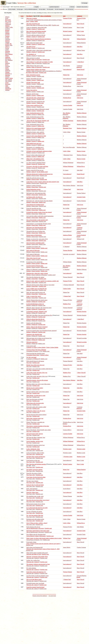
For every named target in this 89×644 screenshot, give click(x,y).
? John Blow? (80, 62)
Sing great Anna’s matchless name (35, 243)
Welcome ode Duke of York (34, 554)
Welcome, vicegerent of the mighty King (37, 557)
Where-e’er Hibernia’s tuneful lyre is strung (38, 269)
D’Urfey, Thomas (8, 35)
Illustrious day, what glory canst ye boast (37, 273)
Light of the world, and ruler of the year (37, 373)
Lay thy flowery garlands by (34, 86)
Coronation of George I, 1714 (34, 351)
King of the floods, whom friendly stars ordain (39, 430)
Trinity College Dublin (52, 347)
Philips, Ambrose (8, 56)
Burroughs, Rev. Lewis (8, 20)
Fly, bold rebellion (31, 568)
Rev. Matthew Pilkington (67, 114)
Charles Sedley (67, 289)
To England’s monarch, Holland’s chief (37, 311)
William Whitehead (68, 163)
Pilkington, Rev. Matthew (9, 59)
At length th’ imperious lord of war (35, 445)
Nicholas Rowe (67, 86)
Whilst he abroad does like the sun (35, 319)
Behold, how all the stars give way (35, 365)
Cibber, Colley (9, 27)
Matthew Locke (81, 453)
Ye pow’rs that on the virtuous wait (36, 155)
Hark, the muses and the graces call (36, 292)
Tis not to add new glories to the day (36, 35)
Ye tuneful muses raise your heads (35, 583)
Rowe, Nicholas (8, 65)
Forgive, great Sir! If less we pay (35, 170)
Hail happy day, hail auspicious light (36, 193)
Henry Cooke (80, 27)
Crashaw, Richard (8, 29)
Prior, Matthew (8, 62)
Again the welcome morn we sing (35, 178)
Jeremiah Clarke (81, 197)
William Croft (81, 239)
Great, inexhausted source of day (35, 113)
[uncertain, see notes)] (69, 254)
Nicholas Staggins (82, 311)
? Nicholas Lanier (68, 457)
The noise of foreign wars (33, 24)
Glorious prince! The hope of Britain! (36, 350)
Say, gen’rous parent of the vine (35, 515)
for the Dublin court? (42, 172)
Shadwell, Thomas (8, 71)
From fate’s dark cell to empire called (36, 407)
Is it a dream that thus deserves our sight (37, 508)
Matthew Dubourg (82, 113)
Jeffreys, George (7, 47)
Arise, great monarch (32, 489)
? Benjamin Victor (68, 155)
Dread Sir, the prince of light (34, 473)
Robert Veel (66, 39)
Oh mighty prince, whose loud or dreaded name (39, 50)
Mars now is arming (32, 18)
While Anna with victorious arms (35, 403)
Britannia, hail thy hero (32, 94)
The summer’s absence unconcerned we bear (38, 564)
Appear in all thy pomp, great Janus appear (38, 392)
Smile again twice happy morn (34, 43)
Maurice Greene (81, 132)
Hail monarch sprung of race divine (36, 504)
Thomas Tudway (81, 193)
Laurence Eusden (68, 105)
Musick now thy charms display (35, 388)
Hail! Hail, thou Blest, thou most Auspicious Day (39, 315)
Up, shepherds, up (31, 54)
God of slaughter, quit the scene (35, 441)
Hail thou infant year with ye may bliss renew (38, 384)
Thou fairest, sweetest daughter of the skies (38, 426)
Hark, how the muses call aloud (35, 399)
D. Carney (66, 170)
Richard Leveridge (82, 338)
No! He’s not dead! (31, 357)
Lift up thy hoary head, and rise (35, 434)
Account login (52, 596)
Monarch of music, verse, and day (35, 132)
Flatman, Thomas (8, 41)
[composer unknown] (79, 66)
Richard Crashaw (68, 27)
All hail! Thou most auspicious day (36, 101)
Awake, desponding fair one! (34, 79)
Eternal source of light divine (34, 235)
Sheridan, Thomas (8, 76)
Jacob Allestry (67, 489)
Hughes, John (9, 45)
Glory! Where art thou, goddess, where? (37, 523)
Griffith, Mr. (8, 44)
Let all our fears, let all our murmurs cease (38, 576)
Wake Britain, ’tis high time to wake (36, 395)
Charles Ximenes (81, 201)
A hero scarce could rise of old (34, 105)
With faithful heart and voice (34, 143)
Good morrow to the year (33, 460)
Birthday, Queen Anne (32, 187)
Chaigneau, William (8, 25)
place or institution (46, 16)
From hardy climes (31, 542)
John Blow (80, 47)
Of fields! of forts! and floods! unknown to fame (39, 151)
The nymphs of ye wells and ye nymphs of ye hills (40, 62)
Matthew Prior (67, 304)
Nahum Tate (66, 75)
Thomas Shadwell (68, 277)
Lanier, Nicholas (8, 50)
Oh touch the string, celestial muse (35, 98)
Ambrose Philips (67, 235)
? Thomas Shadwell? (69, 285)
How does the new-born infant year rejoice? (38, 500)
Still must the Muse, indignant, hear (36, 437)
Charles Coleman (81, 547)
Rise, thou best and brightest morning (36, 31)
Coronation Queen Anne (33, 355)
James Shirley (67, 547)
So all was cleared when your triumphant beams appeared (41, 331)
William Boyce (81, 163)
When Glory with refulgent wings (35, 159)
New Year (29, 363)
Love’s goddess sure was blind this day (37, 289)
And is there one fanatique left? (35, 547)
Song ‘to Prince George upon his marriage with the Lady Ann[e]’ (43, 544)
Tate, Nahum (9, 80)
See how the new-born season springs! (36, 415)
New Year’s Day (31, 450)
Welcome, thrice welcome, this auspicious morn (39, 308)
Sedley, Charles (7, 68)
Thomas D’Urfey (68, 18)
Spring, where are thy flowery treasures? (37, 327)
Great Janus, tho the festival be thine (36, 477)
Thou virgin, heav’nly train (33, 258)
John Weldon (80, 527)
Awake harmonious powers (33, 189)
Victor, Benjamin (8, 83)
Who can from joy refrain (33, 58)
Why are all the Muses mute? (34, 579)
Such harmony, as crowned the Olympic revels (39, 224)
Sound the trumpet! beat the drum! (35, 587)
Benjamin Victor (67, 128)
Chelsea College (44, 355)
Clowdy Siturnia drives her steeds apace (37, 300)
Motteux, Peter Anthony (9, 53)
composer (80, 16)
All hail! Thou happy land (33, 82)
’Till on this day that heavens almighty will (38, 121)
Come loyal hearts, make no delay (35, 453)
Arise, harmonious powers (33, 75)
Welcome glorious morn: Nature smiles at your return (40, 285)
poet (64, 16)
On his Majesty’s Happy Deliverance (36, 536)
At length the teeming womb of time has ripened (39, 212)
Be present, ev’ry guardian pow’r (35, 147)
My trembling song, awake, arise (35, 496)
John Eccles (80, 75)
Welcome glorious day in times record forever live (40, 174)
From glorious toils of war (33, 527)
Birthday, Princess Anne (33, 176)
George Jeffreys (67, 430)
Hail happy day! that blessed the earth (36, 227)
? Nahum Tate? (67, 189)
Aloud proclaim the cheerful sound (35, 353)
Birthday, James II (31, 172)
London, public (34, 21)
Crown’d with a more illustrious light (36, 136)
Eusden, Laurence (8, 38)
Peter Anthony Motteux (69, 185)
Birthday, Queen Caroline (33, 248)
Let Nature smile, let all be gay (34, 197)
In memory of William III (33, 359)
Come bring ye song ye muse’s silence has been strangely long (43, 182)
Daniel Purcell (81, 69)
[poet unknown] (67, 24)
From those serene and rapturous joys (36, 572)
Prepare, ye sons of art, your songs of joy (37, 239)
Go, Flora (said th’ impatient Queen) (36, 163)
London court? (52, 275)
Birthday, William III (32, 302)
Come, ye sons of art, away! (34, 296)
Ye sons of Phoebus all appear (34, 512)
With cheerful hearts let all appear (35, 361)
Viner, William (7, 86)
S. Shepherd (66, 247)
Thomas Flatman (68, 496)
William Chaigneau (68, 121)
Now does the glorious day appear (35, 277)
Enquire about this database (40, 596)
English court (56, 25)
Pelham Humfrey (81, 39)
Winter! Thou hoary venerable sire (35, 422)
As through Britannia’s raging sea (35, 304)
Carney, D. (8, 23)
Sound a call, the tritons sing (34, 323)
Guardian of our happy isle (33, 247)
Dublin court (40, 80)
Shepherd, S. (9, 74)
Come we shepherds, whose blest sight (36, 27)
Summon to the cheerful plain (34, 334)
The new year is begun (32, 481)
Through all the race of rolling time (36, 231)
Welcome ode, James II (32, 581)
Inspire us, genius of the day (34, 185)
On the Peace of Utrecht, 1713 (34, 540)
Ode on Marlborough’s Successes (35, 528)
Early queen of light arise (33, 250)
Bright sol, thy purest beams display (36, 128)
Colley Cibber (67, 132)
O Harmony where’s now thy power (36, 411)
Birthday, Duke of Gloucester (34, 59)
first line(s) (29, 16)
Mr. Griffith (66, 208)
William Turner (81, 35)
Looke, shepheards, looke (33, 449)
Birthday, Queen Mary (32, 279)
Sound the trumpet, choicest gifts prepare (37, 380)
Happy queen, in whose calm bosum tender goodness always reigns (44, 538)
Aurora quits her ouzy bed (33, 140)
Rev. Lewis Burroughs (69, 147)
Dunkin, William (7, 32)
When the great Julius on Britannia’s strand (38, 109)
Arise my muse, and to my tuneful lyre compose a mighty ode (42, 281)
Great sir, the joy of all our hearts (35, 485)
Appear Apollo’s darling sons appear (36, 69)
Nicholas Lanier (67, 449)
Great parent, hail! (31, 346)
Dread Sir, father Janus (32, 492)
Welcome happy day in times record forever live (39, 338)
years (22, 16)
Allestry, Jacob (7, 18)
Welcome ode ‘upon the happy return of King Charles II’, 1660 (43, 549)
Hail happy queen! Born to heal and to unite (38, 531)
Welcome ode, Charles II (33, 558)
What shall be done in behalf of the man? (37, 553)
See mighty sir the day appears (34, 470)
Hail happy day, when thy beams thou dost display (40, 201)
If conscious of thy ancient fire (34, 262)
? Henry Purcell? (81, 373)
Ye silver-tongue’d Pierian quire (35, 266)
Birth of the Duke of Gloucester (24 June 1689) (39, 25)
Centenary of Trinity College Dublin (36, 347)
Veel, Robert (8, 81)
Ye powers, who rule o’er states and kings (37, 166)
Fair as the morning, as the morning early (37, 220)
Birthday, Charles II (32, 29)
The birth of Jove (31, 47)
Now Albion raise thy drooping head (36, 534)
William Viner (67, 538)
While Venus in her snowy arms (35, 66)
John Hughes (66, 66)
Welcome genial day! (32, 342)
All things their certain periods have (36, 457)
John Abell (80, 170)
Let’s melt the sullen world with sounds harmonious (40, 216)
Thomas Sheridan (68, 250)
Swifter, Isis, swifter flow (33, 560)
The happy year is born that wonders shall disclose (40, 369)
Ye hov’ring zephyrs (32, 90)
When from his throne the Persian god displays (39, 39)
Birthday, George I (31, 76)
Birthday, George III (32, 164)
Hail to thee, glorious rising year (35, 418)
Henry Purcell (81, 24)
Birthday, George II (32, 114)
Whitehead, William (8, 89)
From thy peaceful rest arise (34, 208)
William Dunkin (67, 262)
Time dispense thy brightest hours (35, 205)
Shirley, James (9, 78)
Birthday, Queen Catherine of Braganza (37, 275)
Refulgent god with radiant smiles (35, 519)
